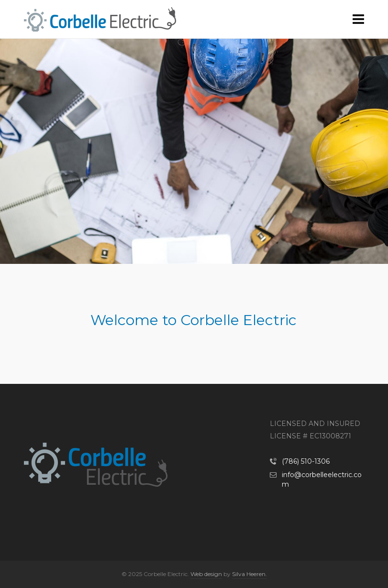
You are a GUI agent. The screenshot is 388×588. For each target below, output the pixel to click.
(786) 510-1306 (306, 461)
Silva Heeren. (249, 574)
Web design (206, 574)
